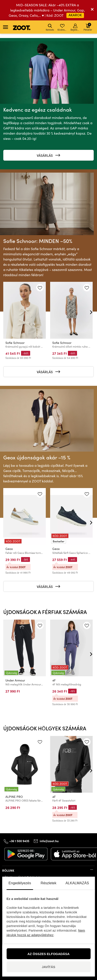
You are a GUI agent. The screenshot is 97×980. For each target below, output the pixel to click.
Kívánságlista (63, 27)
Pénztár (88, 27)
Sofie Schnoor (15, 343)
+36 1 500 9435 (19, 841)
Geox (9, 549)
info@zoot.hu (49, 841)
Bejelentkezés (76, 27)
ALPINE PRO (14, 797)
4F (54, 680)
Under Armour (15, 680)
